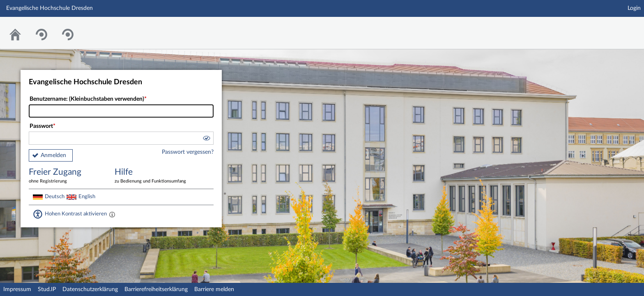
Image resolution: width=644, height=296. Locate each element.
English (87, 197)
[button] (206, 139)
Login (634, 8)
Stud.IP (47, 289)
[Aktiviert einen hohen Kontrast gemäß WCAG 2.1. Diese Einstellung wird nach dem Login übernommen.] (112, 214)
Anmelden (53, 155)
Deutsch (55, 197)
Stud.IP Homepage (612, 28)
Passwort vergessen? (188, 152)
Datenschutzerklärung (90, 289)
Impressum (17, 289)
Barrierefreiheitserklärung (156, 289)
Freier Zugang (66, 176)
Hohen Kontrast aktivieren (76, 214)
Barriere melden (214, 289)
